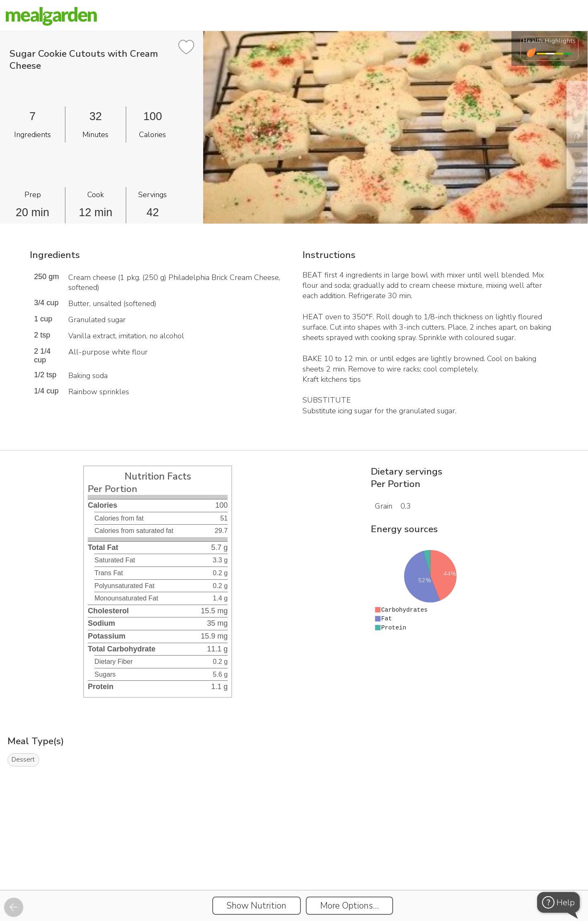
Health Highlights (550, 41)
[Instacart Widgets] (294, 861)
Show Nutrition (256, 906)
